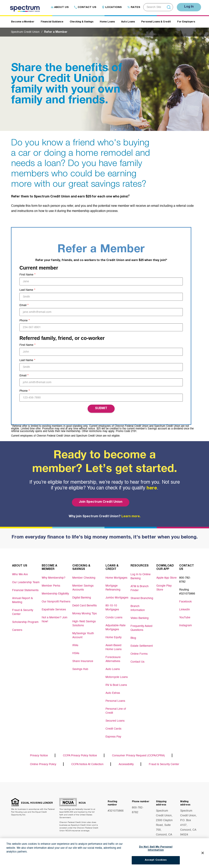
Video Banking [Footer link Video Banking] (140, 618)
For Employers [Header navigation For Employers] (186, 22)
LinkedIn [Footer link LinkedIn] (185, 610)
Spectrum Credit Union (25, 32)
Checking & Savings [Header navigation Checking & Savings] (82, 22)
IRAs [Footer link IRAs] (75, 645)
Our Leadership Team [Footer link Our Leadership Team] (26, 582)
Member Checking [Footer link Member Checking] (84, 578)
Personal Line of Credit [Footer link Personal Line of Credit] (116, 711)
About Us (60, 7)
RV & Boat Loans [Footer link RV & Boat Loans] (116, 685)
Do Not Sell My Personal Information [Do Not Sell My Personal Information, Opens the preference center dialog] (156, 852)
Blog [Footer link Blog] (133, 638)
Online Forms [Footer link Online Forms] (139, 654)
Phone (24, 321)
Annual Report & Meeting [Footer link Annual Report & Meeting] (22, 600)
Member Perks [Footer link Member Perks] (51, 586)
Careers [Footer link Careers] (17, 630)
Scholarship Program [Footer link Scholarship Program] (25, 622)
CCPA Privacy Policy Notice (80, 756)
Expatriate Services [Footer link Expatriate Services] (54, 610)
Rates (134, 7)
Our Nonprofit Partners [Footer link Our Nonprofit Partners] (56, 602)
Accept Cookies (156, 863)
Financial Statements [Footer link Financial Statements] (25, 590)
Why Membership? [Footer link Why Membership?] (54, 578)
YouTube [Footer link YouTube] (185, 618)
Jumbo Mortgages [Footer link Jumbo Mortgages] (117, 598)
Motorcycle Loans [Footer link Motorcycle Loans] (117, 677)
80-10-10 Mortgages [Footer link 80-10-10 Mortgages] (112, 608)
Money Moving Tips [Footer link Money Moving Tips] (85, 614)
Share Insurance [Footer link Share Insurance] (83, 661)
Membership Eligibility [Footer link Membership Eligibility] (55, 594)
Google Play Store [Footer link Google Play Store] (164, 588)
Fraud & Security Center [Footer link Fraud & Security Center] (23, 612)
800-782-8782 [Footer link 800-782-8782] (185, 580)
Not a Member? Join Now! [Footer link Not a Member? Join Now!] (55, 620)
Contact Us (85, 7)
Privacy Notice (39, 756)
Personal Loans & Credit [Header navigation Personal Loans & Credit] (156, 22)
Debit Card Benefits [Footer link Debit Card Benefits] (85, 606)
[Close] (203, 856)
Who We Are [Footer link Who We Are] (20, 574)
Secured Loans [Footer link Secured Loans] (115, 721)
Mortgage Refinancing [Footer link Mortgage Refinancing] (113, 588)
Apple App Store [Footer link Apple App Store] (166, 578)
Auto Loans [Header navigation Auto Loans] (128, 22)
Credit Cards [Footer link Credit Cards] (113, 729)
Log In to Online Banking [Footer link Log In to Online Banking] (141, 576)
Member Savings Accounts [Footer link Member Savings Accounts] (83, 588)
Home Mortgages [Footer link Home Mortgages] (116, 578)
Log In (189, 7)
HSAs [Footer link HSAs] (76, 653)
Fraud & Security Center (164, 764)
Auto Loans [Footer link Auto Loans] (113, 669)
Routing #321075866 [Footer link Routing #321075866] (187, 592)
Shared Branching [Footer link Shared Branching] (142, 598)
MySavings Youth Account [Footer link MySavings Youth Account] (83, 635)
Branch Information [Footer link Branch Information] (138, 608)
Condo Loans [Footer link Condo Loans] (114, 618)
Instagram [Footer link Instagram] (186, 625)
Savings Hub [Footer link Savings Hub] (80, 669)
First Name (26, 275)
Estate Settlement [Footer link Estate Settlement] (142, 646)
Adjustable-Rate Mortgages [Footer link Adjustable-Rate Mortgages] (116, 627)
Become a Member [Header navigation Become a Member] (23, 22)
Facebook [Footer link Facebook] (185, 602)
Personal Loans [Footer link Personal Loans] (115, 701)
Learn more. (131, 517)
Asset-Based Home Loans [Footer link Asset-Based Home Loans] (114, 647)
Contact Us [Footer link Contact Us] (137, 662)
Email (23, 305)
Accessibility (126, 764)
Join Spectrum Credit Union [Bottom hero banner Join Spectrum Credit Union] (101, 502)
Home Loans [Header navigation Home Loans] (107, 22)
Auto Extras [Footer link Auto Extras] (113, 693)
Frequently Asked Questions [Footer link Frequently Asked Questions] (141, 628)
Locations (112, 7)
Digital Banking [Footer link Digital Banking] (82, 598)
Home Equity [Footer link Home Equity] (114, 637)
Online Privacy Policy (43, 764)
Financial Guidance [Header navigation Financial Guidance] (52, 22)
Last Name (26, 290)
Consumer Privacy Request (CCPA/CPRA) (138, 756)
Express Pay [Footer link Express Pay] (113, 737)
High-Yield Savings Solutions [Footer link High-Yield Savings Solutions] (84, 623)
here (152, 488)
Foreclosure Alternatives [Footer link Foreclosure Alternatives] (113, 659)
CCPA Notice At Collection (87, 764)
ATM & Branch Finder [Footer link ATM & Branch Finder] (140, 588)
